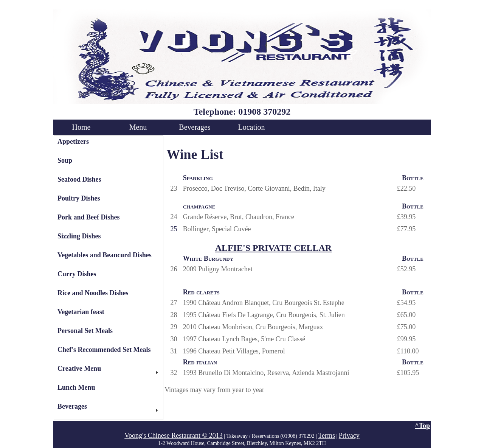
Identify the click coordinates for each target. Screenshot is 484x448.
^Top (422, 426)
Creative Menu (79, 369)
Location (251, 127)
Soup (65, 160)
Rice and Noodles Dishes (93, 293)
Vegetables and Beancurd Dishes (105, 255)
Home (81, 127)
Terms (327, 436)
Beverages (195, 127)
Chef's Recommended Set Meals (104, 350)
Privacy (349, 436)
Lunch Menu (76, 387)
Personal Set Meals (85, 331)
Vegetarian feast (81, 312)
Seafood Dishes (79, 179)
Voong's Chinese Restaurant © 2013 (174, 436)
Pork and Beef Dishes (89, 217)
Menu (138, 127)
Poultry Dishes (79, 198)
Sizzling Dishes (79, 236)
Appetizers (73, 142)
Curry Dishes (77, 274)
